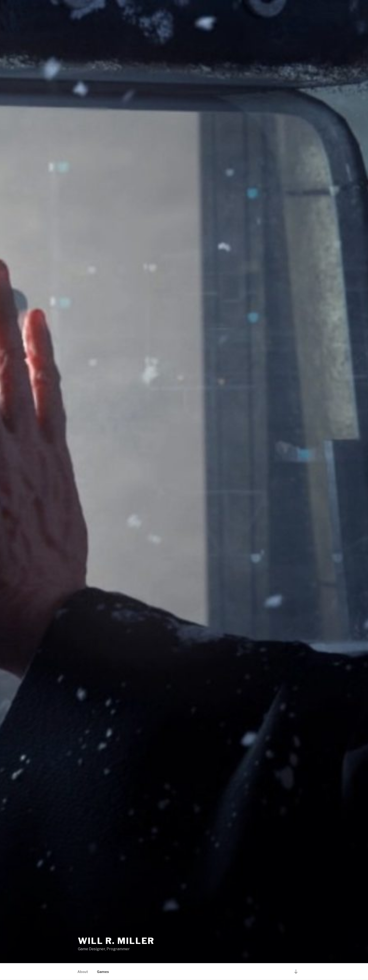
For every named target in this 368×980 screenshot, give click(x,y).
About (83, 972)
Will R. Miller (116, 941)
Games (103, 972)
